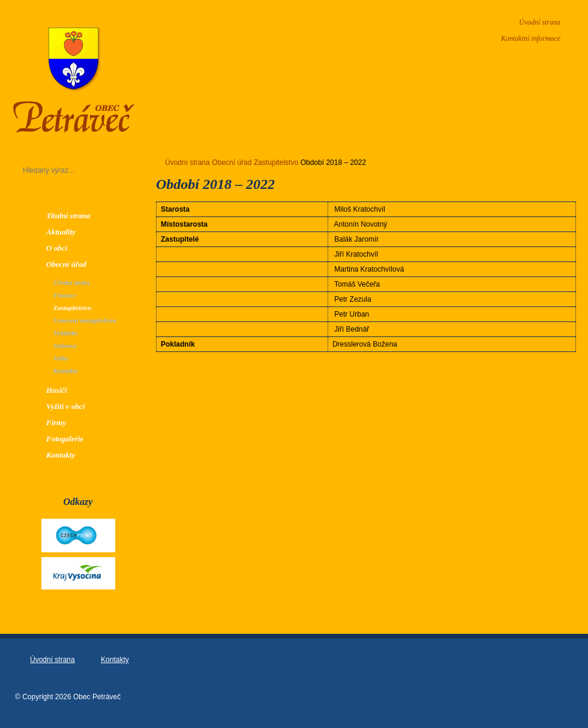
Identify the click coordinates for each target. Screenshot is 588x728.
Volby (61, 358)
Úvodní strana (540, 22)
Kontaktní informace (531, 38)
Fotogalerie (65, 439)
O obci (57, 248)
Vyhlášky (66, 333)
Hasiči (57, 390)
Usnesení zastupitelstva (85, 320)
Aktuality (61, 232)
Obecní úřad (66, 264)
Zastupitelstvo (72, 308)
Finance (65, 295)
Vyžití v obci (65, 406)
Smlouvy (65, 345)
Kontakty (66, 371)
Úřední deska (71, 282)
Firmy (56, 422)
